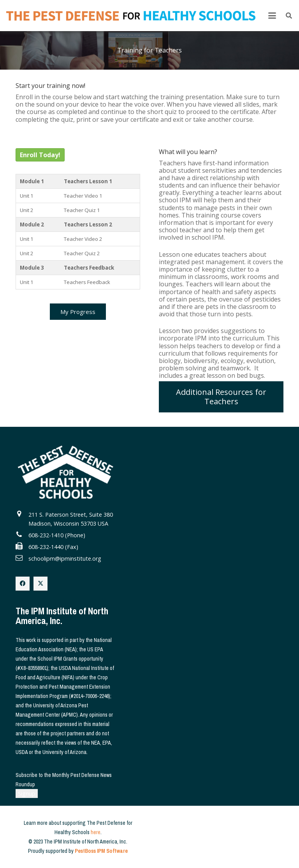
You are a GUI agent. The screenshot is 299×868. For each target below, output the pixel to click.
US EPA (95, 649)
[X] (40, 584)
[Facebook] (23, 584)
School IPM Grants (57, 659)
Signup (27, 793)
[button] (272, 16)
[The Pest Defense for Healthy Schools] (131, 16)
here (96, 832)
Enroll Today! (40, 155)
